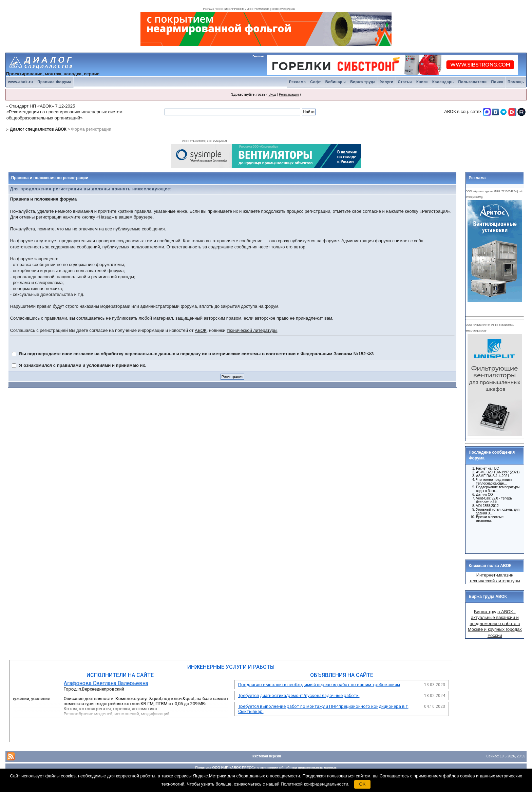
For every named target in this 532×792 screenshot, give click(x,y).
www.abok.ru (21, 82)
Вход (272, 95)
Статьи (405, 82)
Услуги (387, 82)
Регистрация (289, 95)
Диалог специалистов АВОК (38, 129)
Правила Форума (54, 82)
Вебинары (336, 82)
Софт (316, 82)
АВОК (201, 330)
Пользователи (473, 82)
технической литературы (252, 330)
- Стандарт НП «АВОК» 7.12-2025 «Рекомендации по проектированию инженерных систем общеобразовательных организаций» (64, 112)
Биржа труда (363, 82)
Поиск (497, 82)
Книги (422, 82)
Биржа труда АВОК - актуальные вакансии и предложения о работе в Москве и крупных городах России (495, 624)
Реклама (298, 82)
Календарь (443, 82)
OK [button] (363, 784)
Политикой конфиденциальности (314, 784)
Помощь (516, 82)
